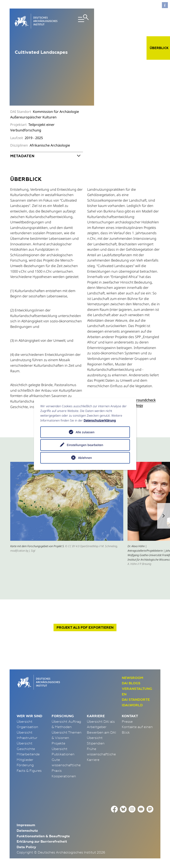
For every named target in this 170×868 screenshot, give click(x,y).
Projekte (58, 743)
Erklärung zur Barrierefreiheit (42, 841)
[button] (164, 516)
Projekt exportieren (85, 627)
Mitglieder (25, 760)
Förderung (25, 765)
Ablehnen (85, 458)
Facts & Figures (29, 771)
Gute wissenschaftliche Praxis (66, 765)
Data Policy (26, 847)
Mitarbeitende (28, 754)
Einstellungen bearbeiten (85, 445)
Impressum (26, 825)
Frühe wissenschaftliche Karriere (101, 754)
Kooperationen (64, 776)
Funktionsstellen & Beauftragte (43, 836)
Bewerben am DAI (101, 732)
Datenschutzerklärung (100, 420)
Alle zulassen (85, 432)
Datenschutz (27, 831)
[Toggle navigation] (78, 21)
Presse (127, 721)
